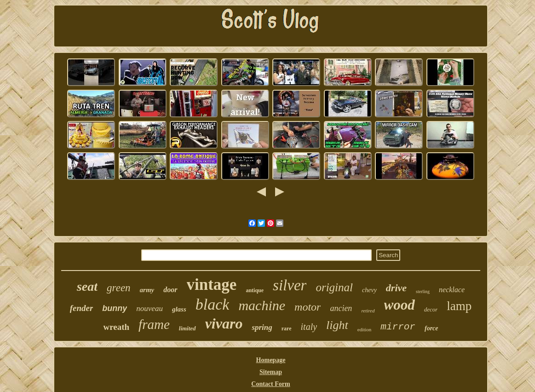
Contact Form (270, 384)
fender (82, 308)
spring (262, 327)
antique (255, 290)
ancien (341, 308)
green (119, 288)
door (170, 290)
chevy (369, 290)
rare (287, 329)
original (334, 287)
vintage (212, 285)
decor (431, 309)
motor (308, 307)
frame (154, 324)
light (337, 325)
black (213, 304)
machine (262, 305)
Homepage (271, 360)
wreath (116, 327)
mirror (398, 327)
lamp (459, 306)
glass (179, 309)
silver (290, 285)
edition (365, 329)
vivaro (224, 323)
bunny (115, 308)
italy (309, 327)
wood (400, 305)
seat (87, 286)
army (147, 290)
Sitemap (271, 372)
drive (396, 288)
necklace (452, 290)
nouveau (150, 308)
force (431, 328)
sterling (423, 291)
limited (187, 328)
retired (368, 311)
